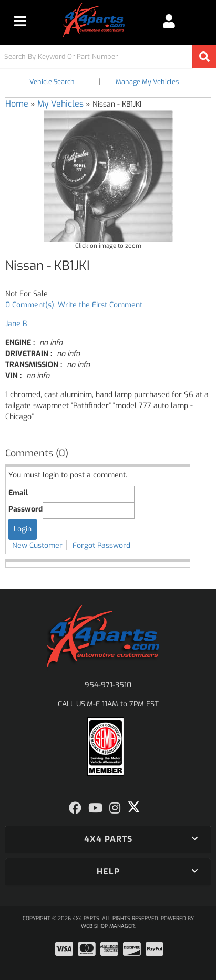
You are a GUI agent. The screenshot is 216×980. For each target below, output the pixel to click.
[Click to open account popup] (169, 21)
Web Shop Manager (108, 926)
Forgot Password (101, 545)
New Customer (37, 545)
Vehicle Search (52, 82)
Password (25, 509)
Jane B (16, 324)
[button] (108, 56)
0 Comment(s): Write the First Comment (74, 305)
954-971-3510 (108, 685)
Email (18, 493)
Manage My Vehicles (147, 82)
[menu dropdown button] (20, 21)
